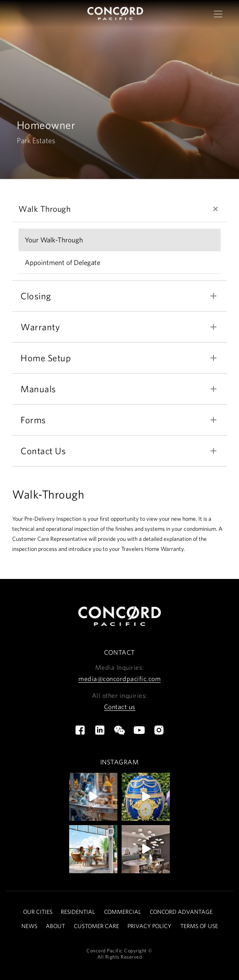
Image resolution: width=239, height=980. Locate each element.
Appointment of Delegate (62, 262)
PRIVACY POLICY (149, 926)
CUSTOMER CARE (96, 926)
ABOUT (55, 926)
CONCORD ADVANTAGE (181, 912)
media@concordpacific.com (120, 679)
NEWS (29, 926)
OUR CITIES (38, 912)
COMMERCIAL (123, 912)
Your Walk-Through (54, 240)
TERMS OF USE (199, 926)
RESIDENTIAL (78, 912)
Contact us (120, 707)
